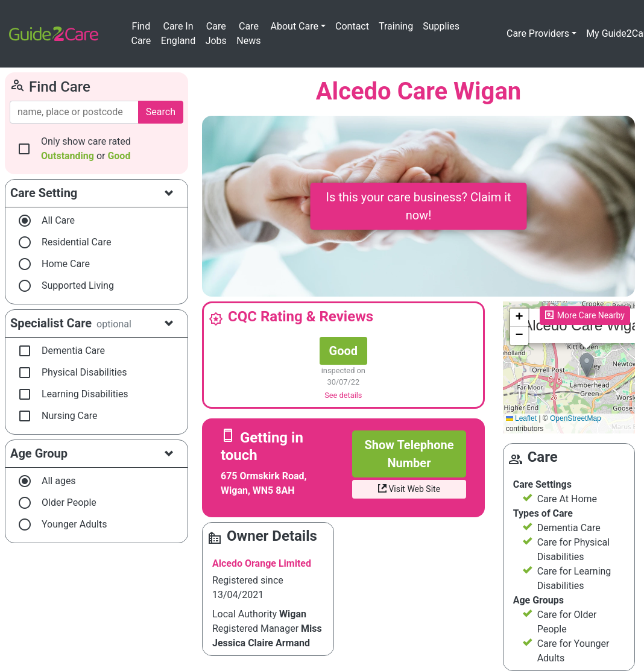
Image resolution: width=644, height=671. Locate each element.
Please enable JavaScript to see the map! (569, 368)
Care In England (178, 33)
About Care (295, 26)
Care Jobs (216, 33)
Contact (352, 26)
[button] (587, 365)
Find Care (141, 33)
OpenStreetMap (576, 418)
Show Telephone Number (409, 454)
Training (396, 26)
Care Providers (538, 33)
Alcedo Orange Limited (262, 563)
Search (161, 112)
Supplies (441, 26)
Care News (248, 33)
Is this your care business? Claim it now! (418, 206)
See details (343, 395)
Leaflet (521, 418)
